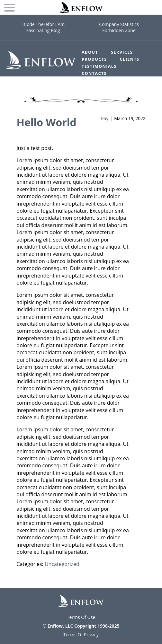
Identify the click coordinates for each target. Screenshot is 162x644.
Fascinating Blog (43, 30)
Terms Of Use (81, 617)
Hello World (46, 122)
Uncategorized (62, 564)
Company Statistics (119, 24)
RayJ (105, 118)
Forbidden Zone (119, 30)
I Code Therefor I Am (43, 24)
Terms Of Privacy (81, 635)
